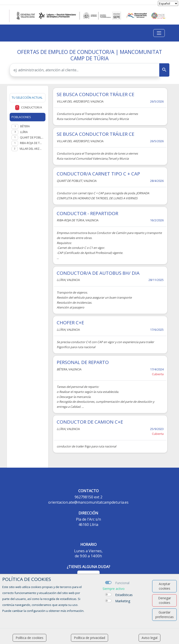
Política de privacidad (89, 638)
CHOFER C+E (70, 322)
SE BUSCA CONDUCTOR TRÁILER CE (95, 94)
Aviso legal (150, 638)
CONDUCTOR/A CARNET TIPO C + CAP (98, 174)
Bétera (25, 126)
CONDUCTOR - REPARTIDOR (87, 213)
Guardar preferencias (165, 615)
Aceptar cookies (165, 586)
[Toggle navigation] (159, 33)
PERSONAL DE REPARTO (83, 362)
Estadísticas (124, 595)
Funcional (122, 583)
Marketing (123, 601)
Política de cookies (29, 638)
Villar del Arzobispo (32, 149)
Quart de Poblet (32, 137)
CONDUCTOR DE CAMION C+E (90, 422)
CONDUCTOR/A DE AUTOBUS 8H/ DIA (98, 273)
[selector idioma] (168, 3)
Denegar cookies (165, 600)
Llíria (24, 132)
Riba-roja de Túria (32, 143)
